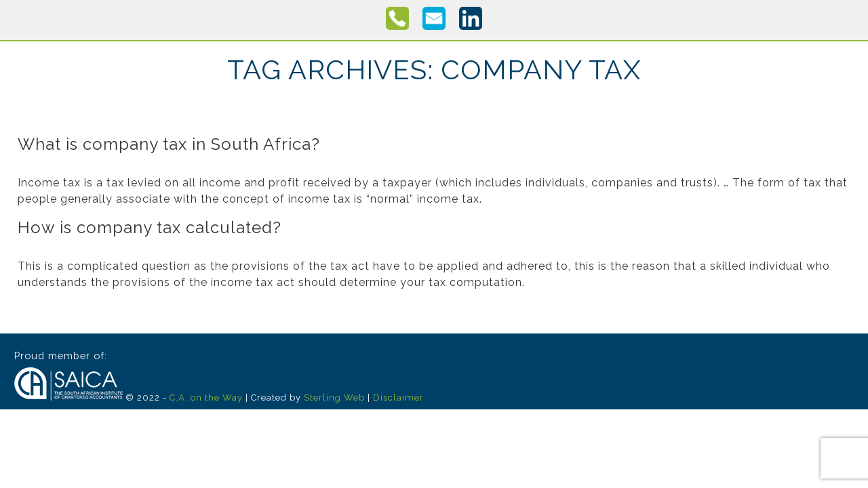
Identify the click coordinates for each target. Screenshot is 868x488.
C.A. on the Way (206, 398)
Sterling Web (334, 398)
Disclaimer (398, 398)
